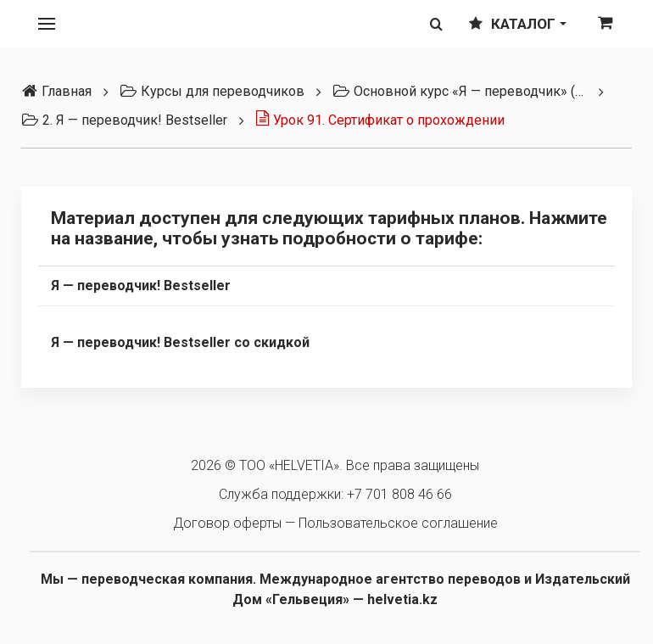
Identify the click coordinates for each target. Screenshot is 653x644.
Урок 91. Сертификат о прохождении (380, 120)
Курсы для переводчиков (212, 91)
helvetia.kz (402, 599)
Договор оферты (227, 523)
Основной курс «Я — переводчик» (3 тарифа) (460, 91)
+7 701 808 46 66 (399, 494)
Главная (56, 91)
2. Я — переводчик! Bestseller (124, 120)
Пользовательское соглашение (398, 523)
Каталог (518, 24)
